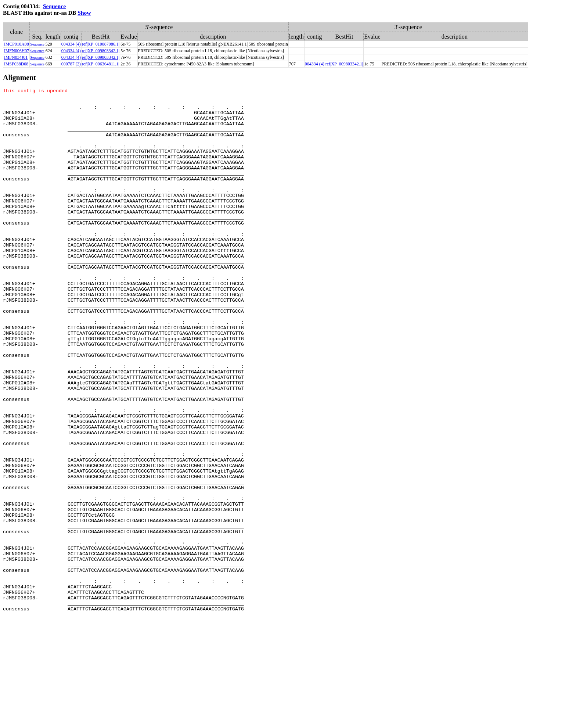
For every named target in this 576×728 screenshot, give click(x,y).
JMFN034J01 (16, 57)
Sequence (54, 6)
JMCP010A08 (16, 44)
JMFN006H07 (16, 51)
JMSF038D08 (16, 64)
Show (84, 13)
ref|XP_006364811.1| (101, 64)
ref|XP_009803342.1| (101, 51)
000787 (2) (71, 64)
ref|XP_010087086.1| (101, 44)
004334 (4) (71, 44)
